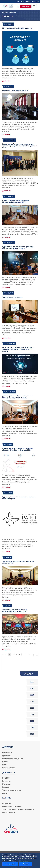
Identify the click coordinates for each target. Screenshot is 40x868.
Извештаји (6, 787)
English (37, 1)
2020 (32, 721)
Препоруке (6, 756)
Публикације (7, 784)
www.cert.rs (9, 855)
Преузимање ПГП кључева (12, 806)
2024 (32, 695)
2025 (32, 688)
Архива (5, 793)
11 (34, 655)
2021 (32, 714)
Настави (26, 864)
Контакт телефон (9, 812)
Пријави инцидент (25, 6)
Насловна (5, 12)
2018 (32, 734)
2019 (32, 728)
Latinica (33, 1)
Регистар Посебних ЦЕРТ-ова (13, 759)
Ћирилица (28, 1)
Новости (5, 762)
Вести (4, 765)
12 (37, 655)
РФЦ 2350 (6, 778)
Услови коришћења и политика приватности (18, 809)
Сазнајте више (10, 864)
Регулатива (6, 781)
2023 (32, 701)
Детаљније (6, 81)
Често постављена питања (12, 790)
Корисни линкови (8, 768)
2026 (32, 682)
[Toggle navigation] (34, 6)
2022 (32, 708)
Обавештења (7, 753)
